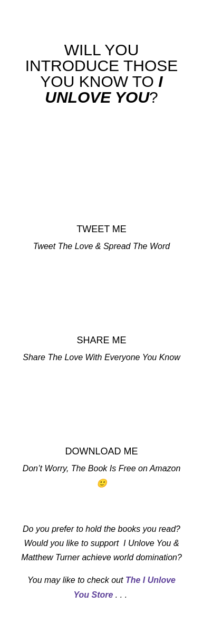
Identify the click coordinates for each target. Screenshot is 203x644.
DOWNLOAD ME (101, 451)
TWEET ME (101, 229)
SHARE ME (101, 340)
